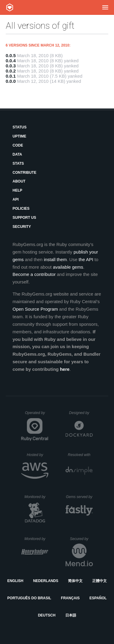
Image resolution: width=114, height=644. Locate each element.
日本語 (71, 615)
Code (18, 145)
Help (17, 190)
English (15, 581)
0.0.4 (11, 61)
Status (19, 127)
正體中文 (99, 581)
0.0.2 (11, 71)
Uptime (19, 136)
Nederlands (46, 581)
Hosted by (37, 455)
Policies (21, 209)
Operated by (37, 415)
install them (55, 259)
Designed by (81, 413)
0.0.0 (11, 81)
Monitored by (37, 497)
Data (17, 154)
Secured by (81, 539)
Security (22, 227)
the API (86, 259)
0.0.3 (11, 66)
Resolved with (80, 455)
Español (98, 598)
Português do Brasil (29, 598)
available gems (68, 267)
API (15, 199)
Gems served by (79, 497)
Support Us (24, 218)
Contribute (24, 173)
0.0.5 (11, 55)
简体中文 (75, 581)
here (65, 369)
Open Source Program (35, 309)
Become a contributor (34, 274)
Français (70, 598)
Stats (18, 163)
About (19, 181)
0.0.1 (11, 76)
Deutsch (47, 615)
